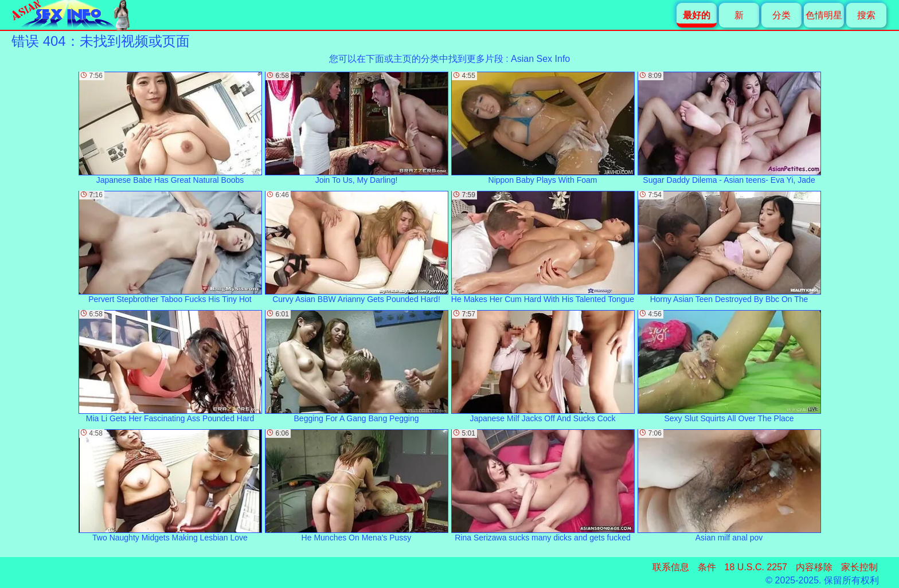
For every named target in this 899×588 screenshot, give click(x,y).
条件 (707, 567)
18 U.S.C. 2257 (756, 567)
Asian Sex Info (540, 59)
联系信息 (671, 567)
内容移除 (814, 567)
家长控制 (859, 567)
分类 (781, 15)
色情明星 (824, 15)
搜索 (866, 15)
